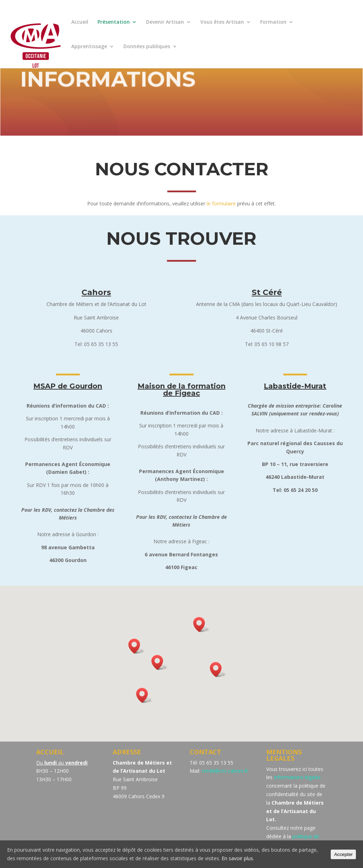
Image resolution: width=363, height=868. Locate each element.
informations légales (297, 777)
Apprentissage (89, 47)
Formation (273, 22)
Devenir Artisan (165, 22)
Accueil (80, 22)
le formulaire (221, 203)
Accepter (343, 854)
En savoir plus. (238, 858)
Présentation (114, 22)
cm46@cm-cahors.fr (225, 771)
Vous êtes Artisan (222, 22)
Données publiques (147, 47)
